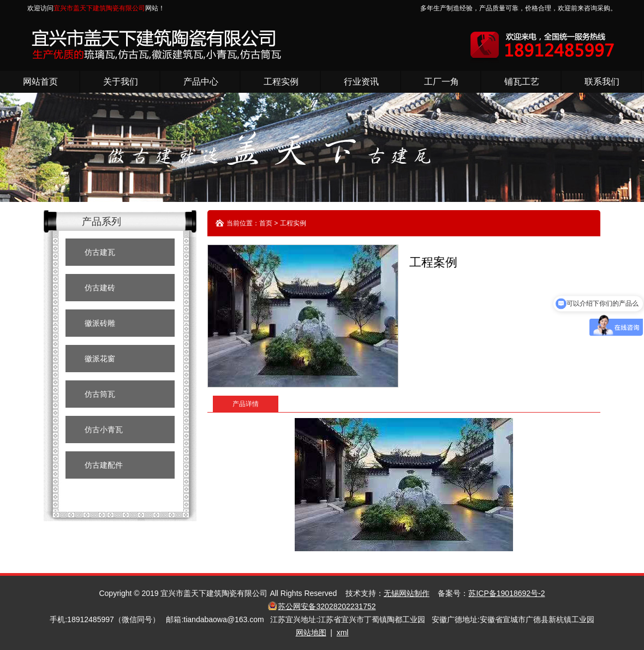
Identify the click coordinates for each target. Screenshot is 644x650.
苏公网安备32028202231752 (327, 606)
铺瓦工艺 (522, 82)
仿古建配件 (104, 465)
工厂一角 (442, 82)
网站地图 (311, 633)
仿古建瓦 (100, 252)
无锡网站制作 (407, 593)
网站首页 (40, 82)
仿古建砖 (100, 288)
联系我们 (602, 82)
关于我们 (121, 82)
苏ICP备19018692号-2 (506, 593)
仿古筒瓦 (100, 394)
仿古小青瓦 (104, 430)
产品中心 (201, 82)
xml (343, 633)
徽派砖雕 (100, 323)
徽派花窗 (100, 359)
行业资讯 (361, 82)
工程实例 (281, 82)
